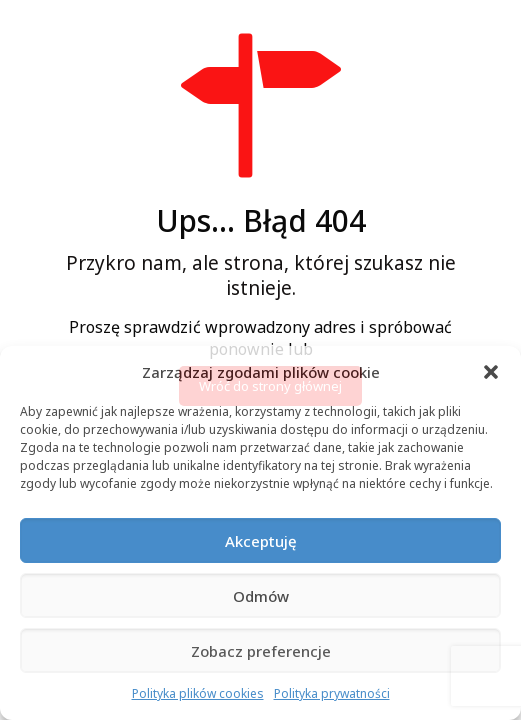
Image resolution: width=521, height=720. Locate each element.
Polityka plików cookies (198, 693)
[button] (491, 372)
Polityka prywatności (332, 693)
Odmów (261, 596)
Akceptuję (261, 541)
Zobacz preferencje (261, 651)
